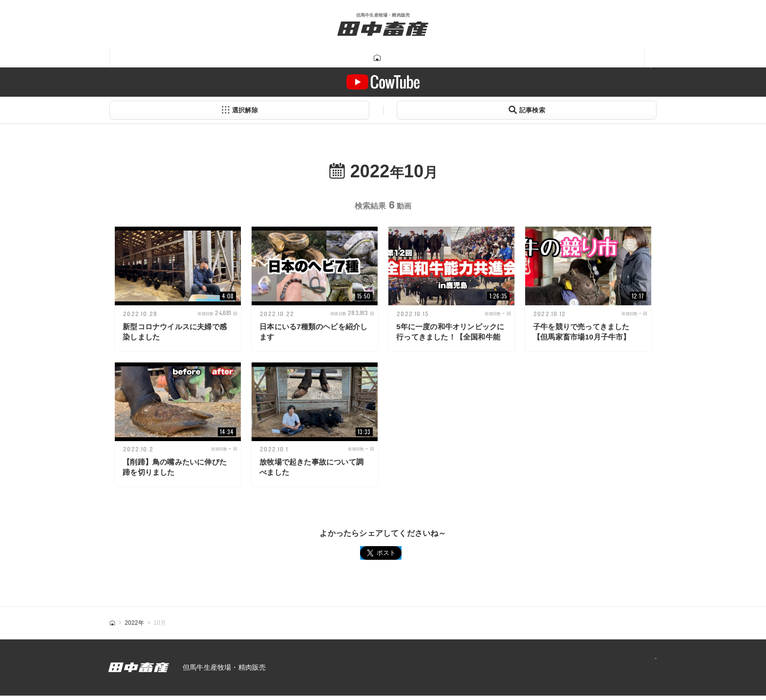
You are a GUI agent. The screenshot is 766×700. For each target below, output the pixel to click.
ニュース (592, 58)
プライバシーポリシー (613, 672)
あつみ (536, 58)
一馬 (488, 58)
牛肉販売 (287, 58)
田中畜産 (174, 58)
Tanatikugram (357, 58)
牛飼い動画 (431, 58)
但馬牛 (230, 58)
